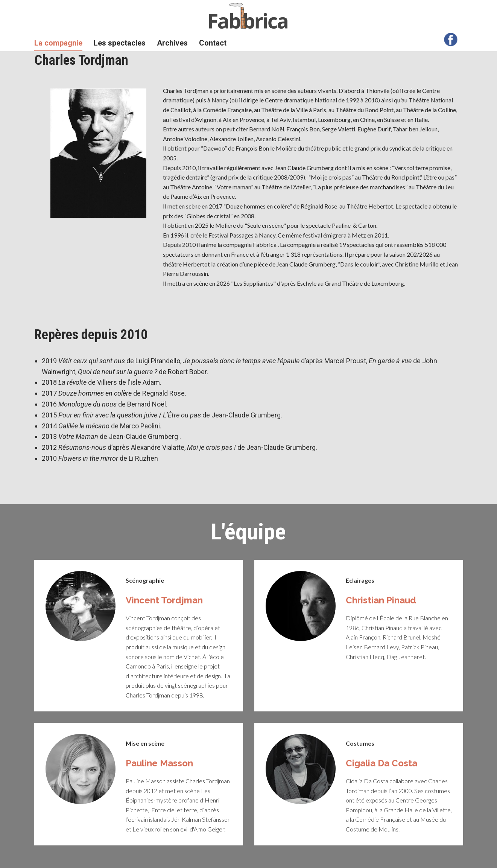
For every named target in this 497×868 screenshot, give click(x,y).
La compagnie (58, 43)
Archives (172, 43)
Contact (213, 43)
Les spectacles (120, 43)
